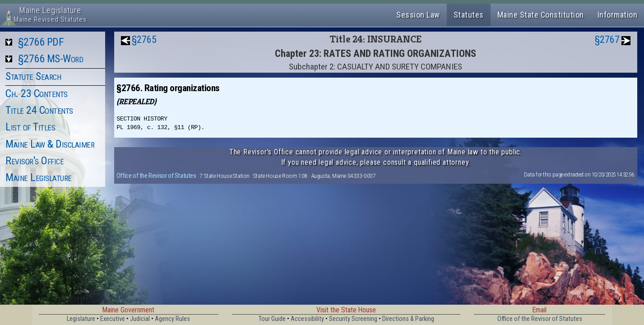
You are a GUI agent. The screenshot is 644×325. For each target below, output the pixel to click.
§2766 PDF (41, 42)
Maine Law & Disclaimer (50, 144)
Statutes (469, 15)
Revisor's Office (35, 161)
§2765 (144, 39)
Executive (113, 319)
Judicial (140, 319)
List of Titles (30, 127)
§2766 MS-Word (51, 59)
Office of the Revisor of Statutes (156, 176)
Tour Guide (272, 319)
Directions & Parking (408, 319)
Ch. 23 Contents (37, 93)
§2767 (607, 39)
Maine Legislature (39, 177)
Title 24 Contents (39, 110)
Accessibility (307, 319)
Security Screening (353, 319)
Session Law (418, 15)
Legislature (81, 319)
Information (618, 15)
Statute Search (33, 76)
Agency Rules (172, 319)
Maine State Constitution (541, 15)
